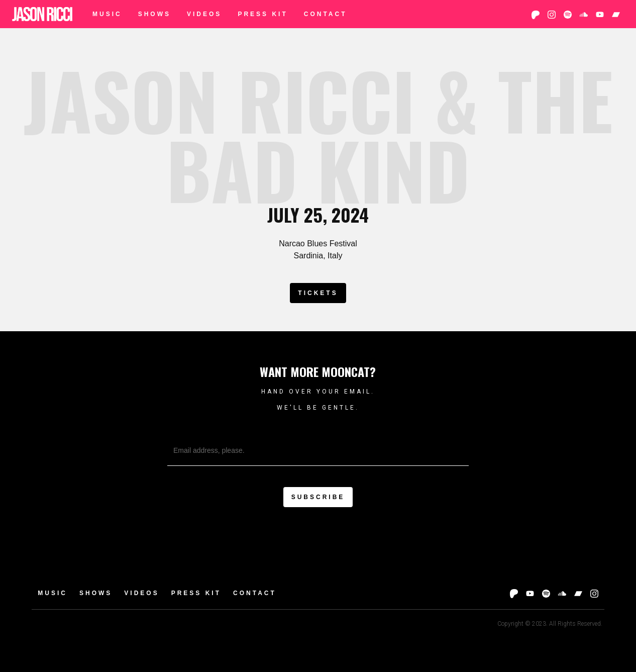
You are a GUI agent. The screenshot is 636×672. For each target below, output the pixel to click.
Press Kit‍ (262, 14)
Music (107, 14)
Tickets (318, 293)
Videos (204, 14)
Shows (154, 14)
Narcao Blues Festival (318, 244)
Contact (326, 14)
